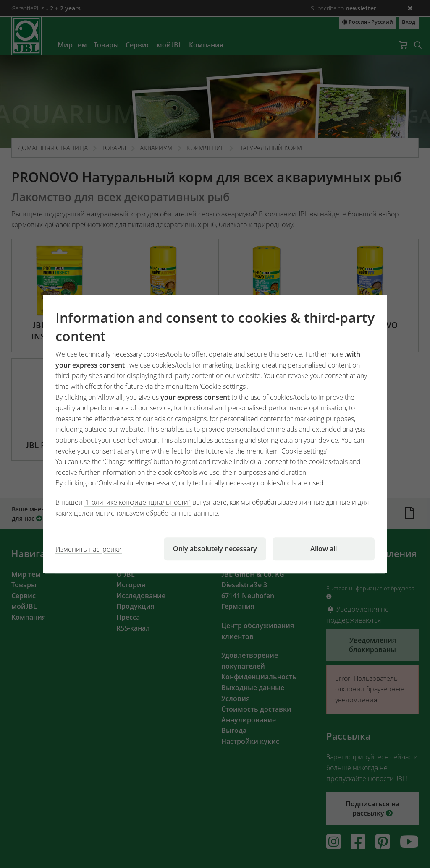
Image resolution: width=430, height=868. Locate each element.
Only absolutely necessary (215, 549)
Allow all (324, 549)
